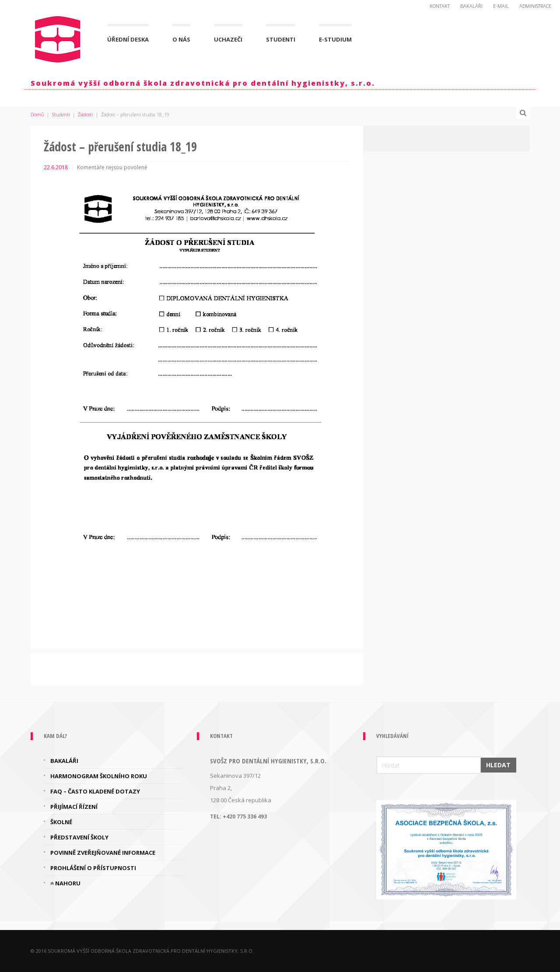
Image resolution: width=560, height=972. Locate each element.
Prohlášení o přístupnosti (93, 868)
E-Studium (335, 39)
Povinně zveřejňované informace (103, 853)
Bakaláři (471, 6)
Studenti (281, 39)
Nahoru (65, 883)
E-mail (501, 6)
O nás (181, 39)
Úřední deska (128, 39)
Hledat (498, 765)
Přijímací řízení (74, 807)
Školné (61, 822)
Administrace (535, 6)
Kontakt (440, 6)
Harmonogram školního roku (99, 776)
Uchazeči (228, 39)
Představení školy (79, 837)
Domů (37, 114)
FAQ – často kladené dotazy (95, 791)
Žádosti (86, 114)
